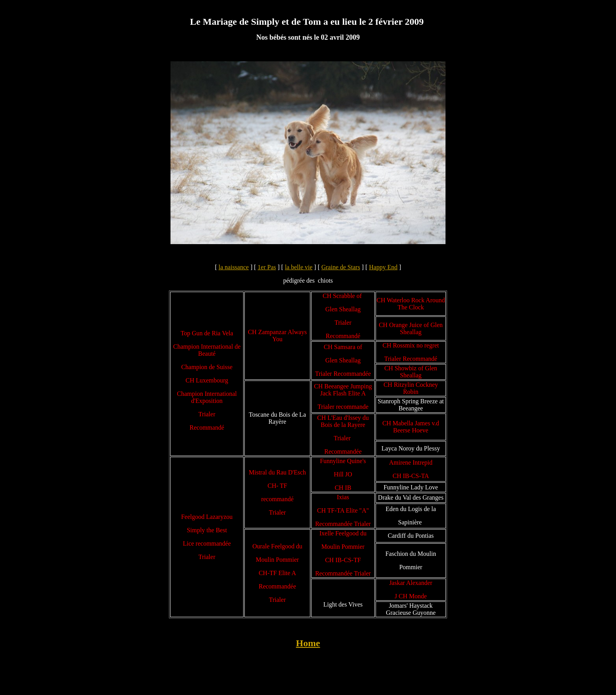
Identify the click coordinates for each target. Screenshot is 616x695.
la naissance (234, 267)
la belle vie (299, 267)
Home (308, 643)
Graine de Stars (341, 267)
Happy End (383, 267)
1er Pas (267, 267)
